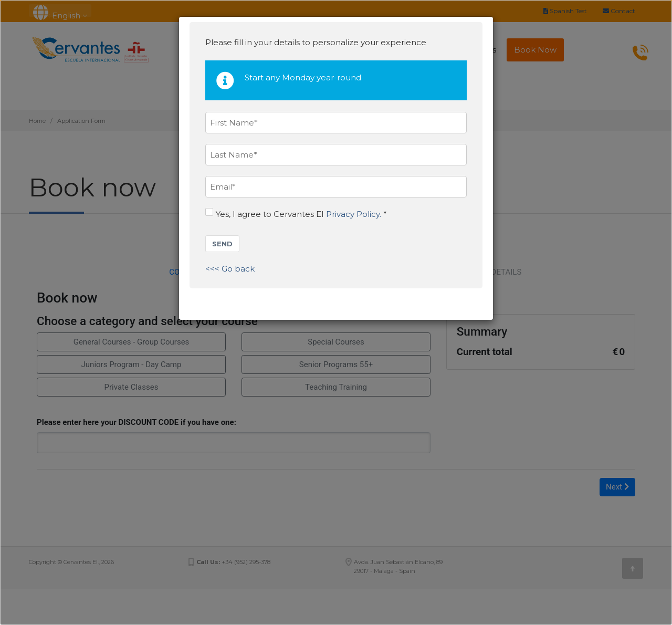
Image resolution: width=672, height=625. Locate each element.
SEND (222, 244)
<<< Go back (230, 269)
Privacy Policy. (354, 214)
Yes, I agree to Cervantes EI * (296, 213)
